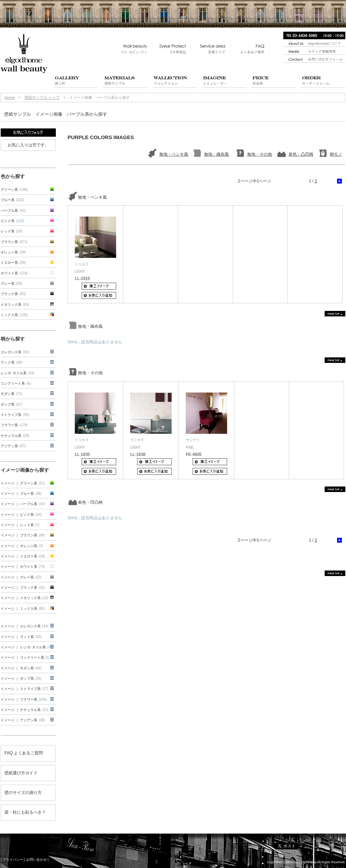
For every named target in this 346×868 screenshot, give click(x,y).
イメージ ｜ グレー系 (21, 577)
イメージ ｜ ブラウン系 (23, 535)
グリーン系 (14, 190)
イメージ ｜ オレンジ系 (22, 546)
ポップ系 (12, 404)
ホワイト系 (14, 273)
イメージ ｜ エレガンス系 (24, 626)
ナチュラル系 (15, 436)
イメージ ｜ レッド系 (20, 525)
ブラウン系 (14, 242)
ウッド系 (12, 362)
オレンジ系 (13, 252)
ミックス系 (14, 315)
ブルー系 (12, 200)
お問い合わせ (37, 860)
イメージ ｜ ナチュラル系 (24, 710)
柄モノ (336, 154)
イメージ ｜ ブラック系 (23, 588)
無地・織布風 (216, 154)
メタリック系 (15, 305)
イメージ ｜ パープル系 (23, 504)
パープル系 (13, 211)
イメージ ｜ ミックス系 (23, 609)
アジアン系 (13, 446)
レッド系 (12, 231)
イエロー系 (13, 263)
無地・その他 (259, 154)
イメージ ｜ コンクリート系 (25, 657)
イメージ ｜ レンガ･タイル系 (26, 647)
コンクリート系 (16, 383)
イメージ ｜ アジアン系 (23, 720)
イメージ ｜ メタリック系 (24, 598)
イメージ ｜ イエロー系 (23, 556)
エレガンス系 (15, 352)
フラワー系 (14, 425)
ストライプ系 (15, 415)
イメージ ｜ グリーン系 (23, 483)
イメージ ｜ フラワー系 (24, 699)
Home (9, 97)
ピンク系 (12, 221)
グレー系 (12, 284)
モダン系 (12, 394)
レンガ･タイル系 (18, 373)
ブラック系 (13, 294)
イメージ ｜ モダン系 (21, 668)
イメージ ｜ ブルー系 (21, 494)
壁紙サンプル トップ (42, 97)
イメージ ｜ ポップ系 (21, 678)
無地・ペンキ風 (174, 154)
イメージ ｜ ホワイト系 (23, 567)
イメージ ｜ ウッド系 (21, 637)
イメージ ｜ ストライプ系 (24, 689)
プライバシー (13, 860)
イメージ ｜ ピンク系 (21, 515)
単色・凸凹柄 (301, 154)
